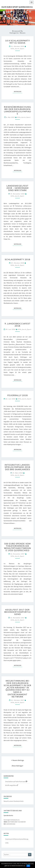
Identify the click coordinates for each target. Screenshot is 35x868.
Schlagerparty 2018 (18, 259)
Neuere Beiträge (18, 760)
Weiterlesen (18, 92)
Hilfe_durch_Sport (17, 49)
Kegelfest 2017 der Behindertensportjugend (18, 612)
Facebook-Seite (19, 801)
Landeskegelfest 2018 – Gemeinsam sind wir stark (18, 188)
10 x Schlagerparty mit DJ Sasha (18, 42)
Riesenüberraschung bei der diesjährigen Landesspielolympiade (18, 110)
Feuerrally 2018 (18, 395)
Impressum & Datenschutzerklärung (17, 839)
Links (7, 843)
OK (28, 866)
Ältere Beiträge (17, 766)
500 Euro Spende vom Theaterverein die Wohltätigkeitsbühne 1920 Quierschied (18, 547)
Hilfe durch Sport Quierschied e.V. (17, 7)
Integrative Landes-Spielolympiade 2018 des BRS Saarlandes (18, 467)
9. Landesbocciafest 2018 (18, 325)
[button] (16, 781)
